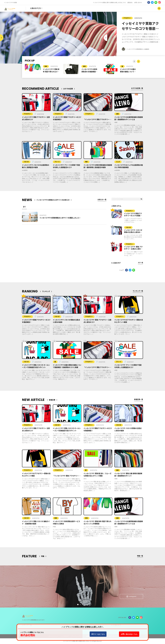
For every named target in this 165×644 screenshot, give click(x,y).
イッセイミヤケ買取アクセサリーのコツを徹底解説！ (133, 215)
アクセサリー (118, 18)
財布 (46, 66)
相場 (116, 479)
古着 (117, 114)
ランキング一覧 (137, 291)
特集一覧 (140, 556)
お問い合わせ (138, 3)
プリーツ (57, 162)
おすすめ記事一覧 (137, 88)
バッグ (118, 162)
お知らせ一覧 (102, 199)
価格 (116, 122)
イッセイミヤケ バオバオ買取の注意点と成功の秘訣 (133, 231)
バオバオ (26, 162)
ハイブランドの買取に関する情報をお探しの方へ (82, 627)
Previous (106, 38)
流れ (85, 479)
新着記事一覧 (138, 399)
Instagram (129, 596)
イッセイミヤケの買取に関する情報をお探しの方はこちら (109, 3)
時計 (86, 162)
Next (2, 38)
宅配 (55, 170)
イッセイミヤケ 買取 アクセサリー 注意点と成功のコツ (133, 248)
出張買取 (25, 170)
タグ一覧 (140, 263)
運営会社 (130, 3)
